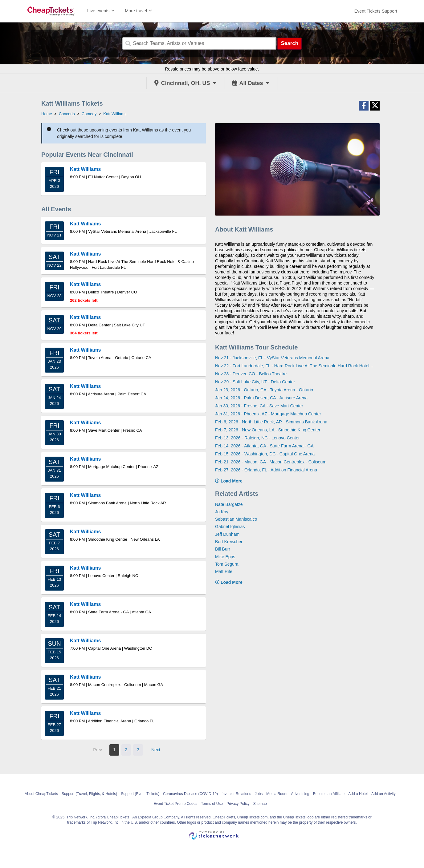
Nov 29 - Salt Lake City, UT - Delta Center (255, 382)
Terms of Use (212, 804)
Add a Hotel (358, 794)
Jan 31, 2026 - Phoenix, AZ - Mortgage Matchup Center (268, 414)
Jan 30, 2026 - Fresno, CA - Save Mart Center (259, 406)
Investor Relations (236, 794)
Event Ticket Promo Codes (175, 804)
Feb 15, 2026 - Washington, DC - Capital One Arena (265, 454)
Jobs (259, 794)
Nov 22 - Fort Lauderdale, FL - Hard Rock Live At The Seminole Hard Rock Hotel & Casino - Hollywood (295, 366)
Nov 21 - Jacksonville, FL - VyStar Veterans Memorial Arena (272, 358)
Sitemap (260, 804)
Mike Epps (225, 557)
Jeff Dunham (227, 534)
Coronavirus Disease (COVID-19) (190, 794)
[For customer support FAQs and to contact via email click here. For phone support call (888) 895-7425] (376, 11)
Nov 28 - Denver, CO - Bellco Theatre (251, 374)
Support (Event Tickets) (140, 794)
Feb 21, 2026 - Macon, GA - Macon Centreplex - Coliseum (271, 462)
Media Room (277, 794)
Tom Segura (227, 564)
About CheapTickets (41, 794)
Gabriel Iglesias (230, 527)
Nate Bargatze (229, 504)
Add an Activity (383, 794)
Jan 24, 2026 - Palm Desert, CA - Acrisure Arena (261, 398)
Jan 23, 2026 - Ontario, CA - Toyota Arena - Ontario (264, 390)
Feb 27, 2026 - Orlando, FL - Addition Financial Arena (266, 470)
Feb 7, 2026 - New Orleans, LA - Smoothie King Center (268, 430)
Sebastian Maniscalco (236, 519)
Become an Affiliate (329, 794)
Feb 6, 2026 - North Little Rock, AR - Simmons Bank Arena (271, 422)
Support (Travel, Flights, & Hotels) (89, 794)
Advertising (300, 794)
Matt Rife (224, 571)
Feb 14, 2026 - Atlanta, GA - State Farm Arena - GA (264, 446)
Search (289, 43)
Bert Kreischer (229, 542)
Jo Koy (222, 512)
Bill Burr (223, 549)
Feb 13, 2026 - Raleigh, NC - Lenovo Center (257, 438)
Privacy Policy (238, 804)
